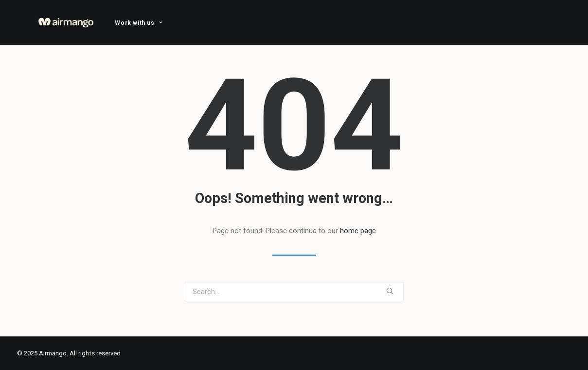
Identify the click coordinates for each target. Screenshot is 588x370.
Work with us (138, 23)
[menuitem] (138, 23)
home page (358, 231)
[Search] (294, 292)
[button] (390, 291)
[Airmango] (66, 23)
